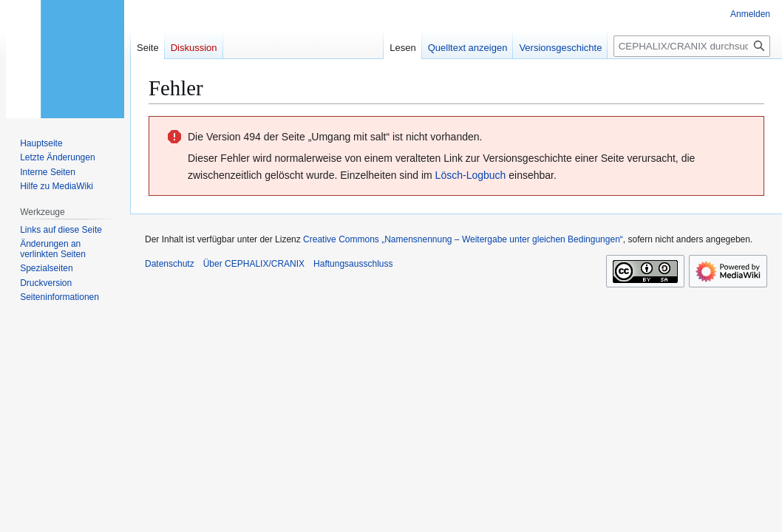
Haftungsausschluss (353, 264)
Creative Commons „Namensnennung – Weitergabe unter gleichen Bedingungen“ (463, 239)
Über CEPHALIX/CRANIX (254, 264)
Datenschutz (170, 264)
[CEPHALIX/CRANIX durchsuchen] (692, 46)
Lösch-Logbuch (471, 175)
